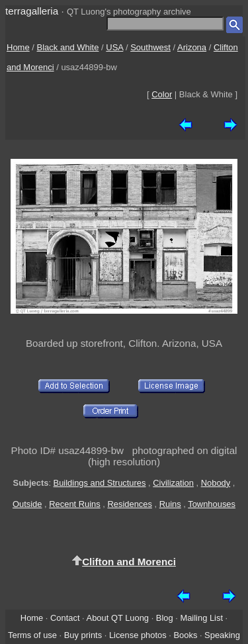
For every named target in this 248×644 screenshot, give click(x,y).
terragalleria (32, 11)
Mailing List (201, 618)
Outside (27, 504)
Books (185, 635)
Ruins (170, 504)
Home (18, 47)
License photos (138, 635)
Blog (165, 618)
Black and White (68, 47)
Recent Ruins (74, 504)
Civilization (173, 483)
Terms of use (32, 635)
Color (162, 94)
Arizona (192, 47)
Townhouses (212, 504)
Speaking (222, 635)
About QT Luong (118, 618)
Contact (65, 618)
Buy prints (83, 635)
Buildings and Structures (100, 483)
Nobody (216, 483)
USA (114, 47)
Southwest (150, 47)
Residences (130, 504)
